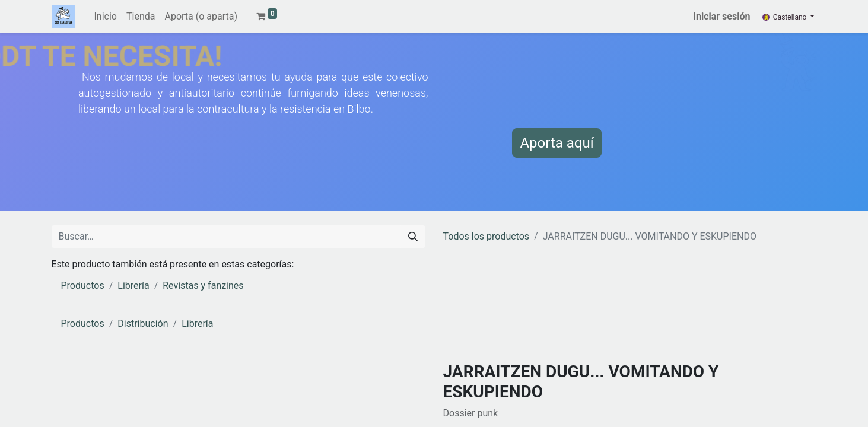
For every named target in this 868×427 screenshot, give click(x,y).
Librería (133, 286)
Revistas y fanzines (203, 286)
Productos (83, 286)
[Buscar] (413, 237)
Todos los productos (487, 236)
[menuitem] (106, 17)
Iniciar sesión (721, 16)
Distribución (143, 324)
